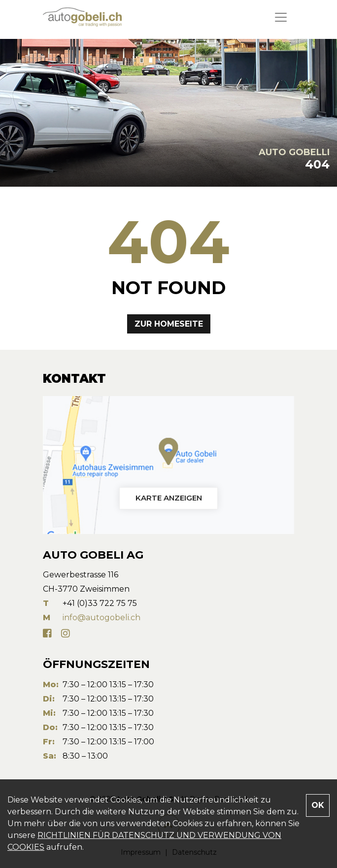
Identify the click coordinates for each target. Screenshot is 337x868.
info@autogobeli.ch (101, 618)
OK (318, 805)
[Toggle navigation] (281, 17)
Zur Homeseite (169, 324)
